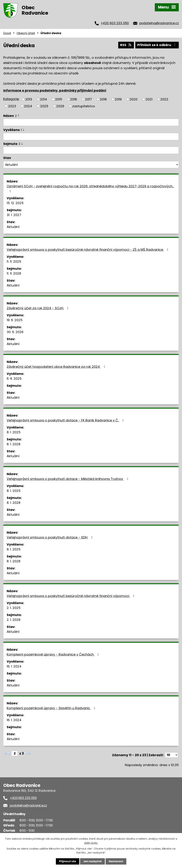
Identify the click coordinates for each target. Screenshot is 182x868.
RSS (125, 45)
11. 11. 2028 (14, 273)
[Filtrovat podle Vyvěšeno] (91, 137)
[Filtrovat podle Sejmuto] (91, 150)
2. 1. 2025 (14, 608)
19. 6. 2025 (15, 320)
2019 (118, 99)
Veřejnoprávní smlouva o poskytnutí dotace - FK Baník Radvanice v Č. (66, 420)
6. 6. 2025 (14, 378)
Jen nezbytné (92, 861)
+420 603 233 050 (115, 23)
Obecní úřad (26, 33)
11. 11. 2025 (14, 261)
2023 (12, 106)
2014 (44, 99)
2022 (164, 99)
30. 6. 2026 (15, 332)
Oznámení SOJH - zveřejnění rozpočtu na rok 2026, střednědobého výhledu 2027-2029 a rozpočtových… (90, 188)
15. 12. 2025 (15, 203)
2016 (74, 99)
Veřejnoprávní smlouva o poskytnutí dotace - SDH (50, 537)
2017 (88, 99)
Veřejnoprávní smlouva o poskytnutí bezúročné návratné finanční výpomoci (71, 596)
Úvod (7, 33)
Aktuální (13, 227)
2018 (103, 99)
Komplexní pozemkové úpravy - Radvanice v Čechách (54, 654)
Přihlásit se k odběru (157, 45)
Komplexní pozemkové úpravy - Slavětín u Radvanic (52, 708)
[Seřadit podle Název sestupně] (19, 116)
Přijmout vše (67, 861)
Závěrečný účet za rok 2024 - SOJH (38, 308)
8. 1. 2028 (14, 444)
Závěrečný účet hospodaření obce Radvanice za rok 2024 (57, 366)
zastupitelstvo (84, 106)
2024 (28, 106)
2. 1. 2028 (14, 620)
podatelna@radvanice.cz (159, 23)
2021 (149, 99)
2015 (59, 99)
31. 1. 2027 (14, 215)
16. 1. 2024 (14, 666)
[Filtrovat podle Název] (91, 122)
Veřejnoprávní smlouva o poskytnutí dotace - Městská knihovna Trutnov (68, 479)
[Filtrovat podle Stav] (91, 165)
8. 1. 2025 (14, 432)
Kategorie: (11, 99)
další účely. (91, 843)
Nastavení (116, 861)
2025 (44, 106)
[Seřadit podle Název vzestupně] (19, 115)
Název (10, 116)
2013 (29, 99)
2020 (134, 99)
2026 (60, 106)
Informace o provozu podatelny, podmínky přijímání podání (55, 90)
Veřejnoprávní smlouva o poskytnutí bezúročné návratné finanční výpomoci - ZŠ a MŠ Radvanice (88, 249)
